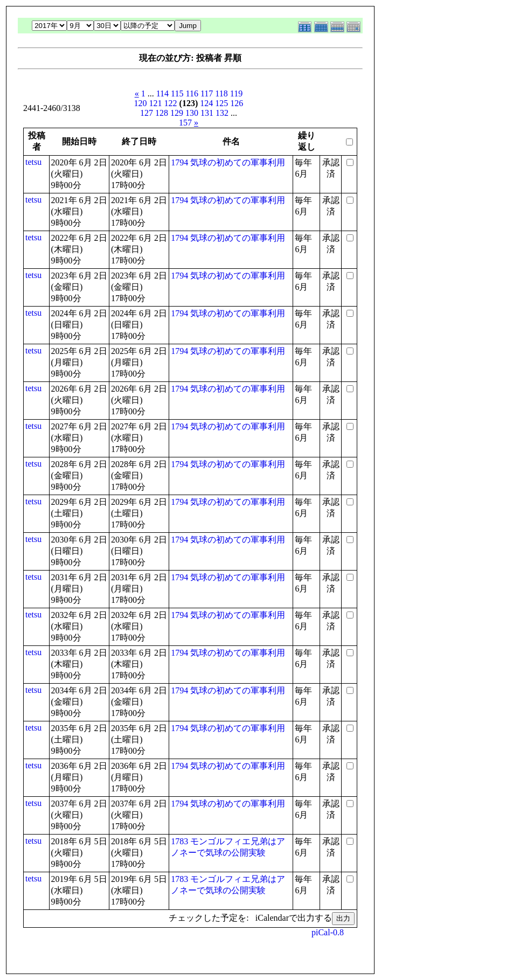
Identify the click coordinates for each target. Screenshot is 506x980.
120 (141, 103)
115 (177, 93)
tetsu (33, 162)
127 (147, 113)
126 (237, 103)
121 (156, 103)
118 (221, 93)
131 (207, 113)
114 (162, 93)
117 (207, 93)
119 (236, 93)
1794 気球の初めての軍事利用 (228, 162)
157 (185, 123)
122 (171, 103)
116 (192, 93)
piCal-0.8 (328, 932)
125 (221, 103)
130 (192, 113)
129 (177, 113)
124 (206, 103)
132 (222, 113)
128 (162, 113)
